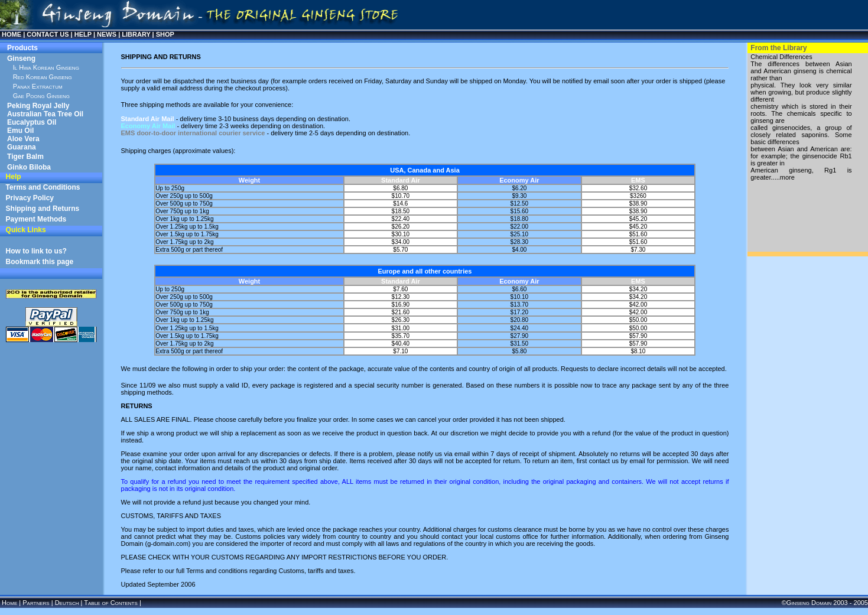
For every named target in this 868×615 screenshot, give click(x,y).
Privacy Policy (30, 198)
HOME (12, 34)
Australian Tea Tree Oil (45, 114)
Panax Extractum (38, 86)
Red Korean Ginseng (43, 77)
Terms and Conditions (43, 187)
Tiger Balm (25, 157)
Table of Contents (111, 603)
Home (9, 603)
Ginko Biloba (29, 167)
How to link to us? (36, 251)
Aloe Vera (23, 139)
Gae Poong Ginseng (41, 96)
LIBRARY (136, 34)
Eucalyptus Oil (32, 122)
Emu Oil (20, 131)
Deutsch (67, 603)
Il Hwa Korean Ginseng (46, 67)
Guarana (22, 147)
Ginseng (21, 58)
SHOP (165, 34)
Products (22, 48)
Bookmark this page (40, 262)
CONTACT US (48, 34)
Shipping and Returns (43, 209)
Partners (36, 603)
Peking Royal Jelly (38, 106)
